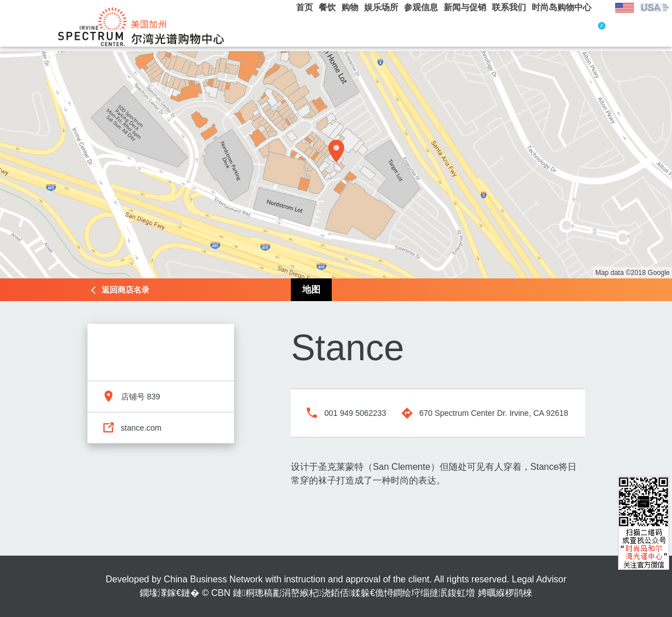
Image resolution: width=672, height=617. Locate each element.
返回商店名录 (126, 290)
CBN (221, 593)
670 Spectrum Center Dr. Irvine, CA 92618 (494, 413)
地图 (311, 289)
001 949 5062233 (355, 413)
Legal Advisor (539, 579)
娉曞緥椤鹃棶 (505, 593)
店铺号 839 (141, 397)
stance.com (141, 428)
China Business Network (213, 579)
